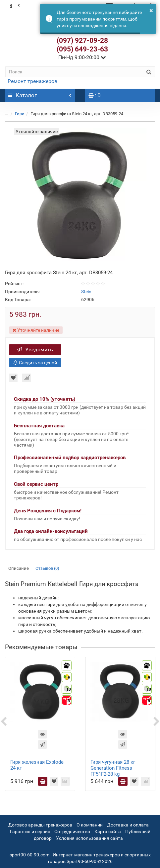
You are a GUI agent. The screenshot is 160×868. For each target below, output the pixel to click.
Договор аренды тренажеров (40, 825)
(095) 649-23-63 (82, 49)
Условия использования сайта (89, 838)
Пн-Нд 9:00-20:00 (82, 57)
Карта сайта (108, 831)
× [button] (151, 10)
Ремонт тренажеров (32, 81)
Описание (19, 568)
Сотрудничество (72, 831)
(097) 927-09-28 (82, 41)
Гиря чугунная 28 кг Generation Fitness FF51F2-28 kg (113, 768)
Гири (20, 114)
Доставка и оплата (128, 825)
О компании (90, 825)
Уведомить (35, 349)
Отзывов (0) (47, 568)
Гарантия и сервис (30, 831)
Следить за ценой (35, 363)
